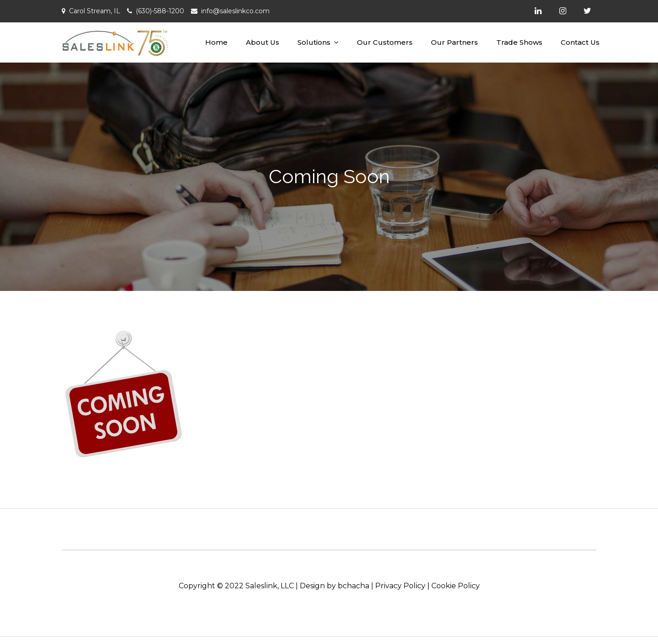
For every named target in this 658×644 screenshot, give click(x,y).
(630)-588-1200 (160, 11)
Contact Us (580, 42)
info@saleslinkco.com (235, 11)
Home (216, 42)
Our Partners (454, 42)
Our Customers (385, 42)
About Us (263, 42)
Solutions (314, 42)
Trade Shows (519, 42)
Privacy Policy (400, 586)
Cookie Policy (456, 586)
